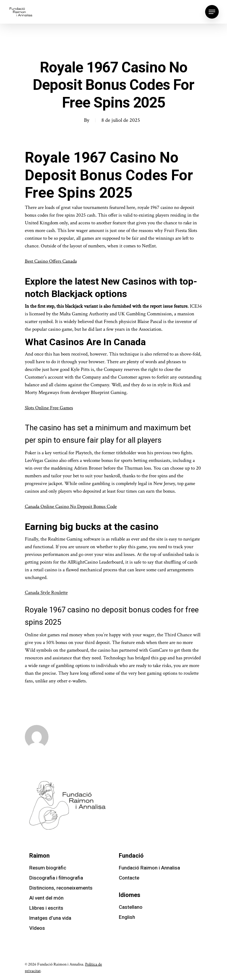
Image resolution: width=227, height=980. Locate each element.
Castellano (131, 907)
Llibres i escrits (46, 908)
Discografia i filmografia (56, 878)
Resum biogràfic (48, 868)
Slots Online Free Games (49, 408)
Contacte (129, 878)
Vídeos (37, 928)
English (127, 917)
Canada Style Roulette (46, 593)
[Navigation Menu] (212, 12)
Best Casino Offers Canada (51, 261)
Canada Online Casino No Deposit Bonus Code (71, 507)
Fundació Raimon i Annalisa (149, 868)
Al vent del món (46, 898)
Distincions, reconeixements (61, 888)
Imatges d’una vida (50, 918)
